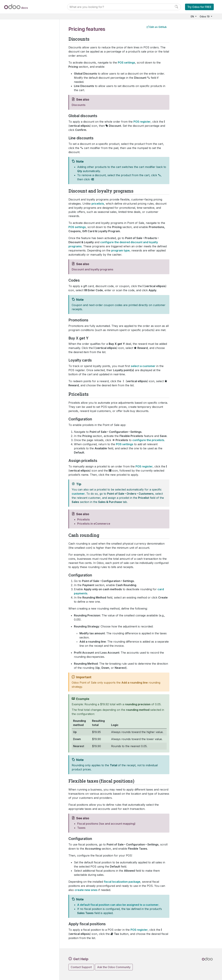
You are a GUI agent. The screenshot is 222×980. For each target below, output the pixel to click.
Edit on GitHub (157, 27)
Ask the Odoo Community (114, 967)
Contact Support (81, 967)
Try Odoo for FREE (199, 7)
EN (193, 16)
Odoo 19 (205, 16)
